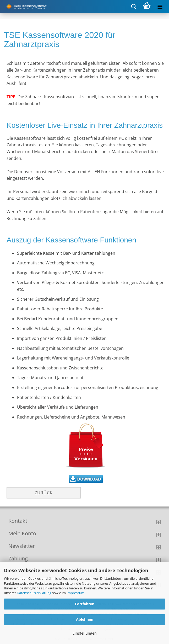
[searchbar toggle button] (134, 7)
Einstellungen (85, 633)
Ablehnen (85, 619)
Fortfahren (85, 604)
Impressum (75, 593)
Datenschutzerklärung (34, 593)
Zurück (44, 493)
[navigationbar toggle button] (160, 7)
